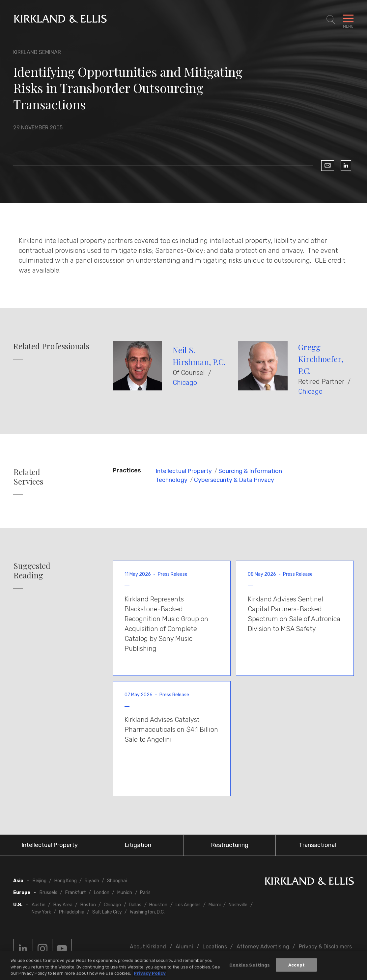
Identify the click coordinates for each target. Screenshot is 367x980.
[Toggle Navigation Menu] (348, 20)
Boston (88, 905)
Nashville (238, 905)
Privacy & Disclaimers (325, 947)
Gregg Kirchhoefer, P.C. (321, 359)
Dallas (135, 905)
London (102, 893)
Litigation (138, 845)
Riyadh (92, 881)
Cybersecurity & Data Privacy (234, 480)
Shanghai (117, 881)
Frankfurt (76, 893)
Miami (215, 905)
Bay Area (63, 905)
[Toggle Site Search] (331, 20)
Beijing (40, 881)
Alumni (184, 947)
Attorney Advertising (263, 947)
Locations (215, 947)
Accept (297, 965)
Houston (158, 905)
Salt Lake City (107, 912)
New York (41, 912)
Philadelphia (72, 912)
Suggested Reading (32, 570)
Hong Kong (66, 881)
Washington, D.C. (147, 912)
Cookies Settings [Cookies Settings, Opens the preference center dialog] (250, 965)
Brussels (48, 893)
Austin (39, 905)
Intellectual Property (184, 471)
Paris (145, 893)
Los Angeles (188, 905)
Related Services (28, 477)
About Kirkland (148, 947)
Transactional (317, 845)
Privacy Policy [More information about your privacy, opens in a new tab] (150, 973)
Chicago (185, 383)
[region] (183, 965)
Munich (125, 893)
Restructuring (230, 845)
